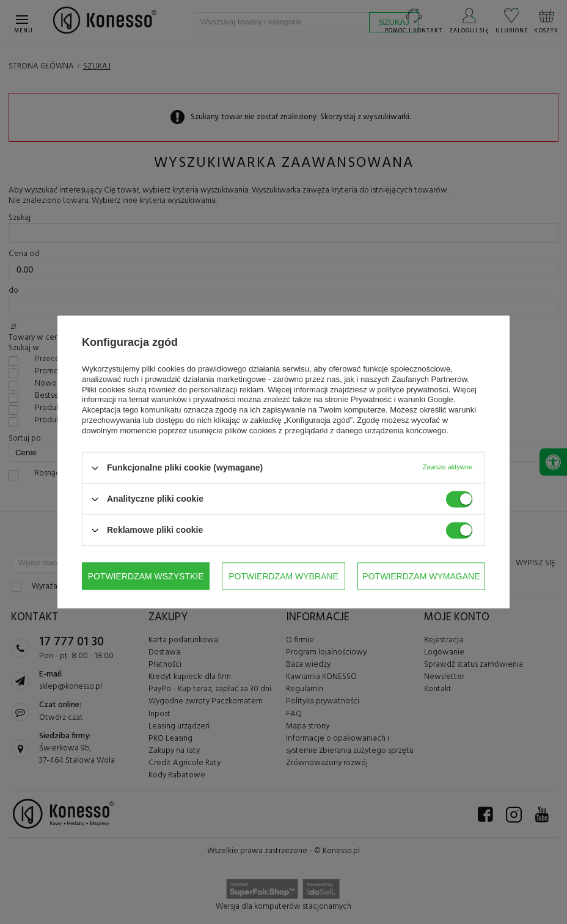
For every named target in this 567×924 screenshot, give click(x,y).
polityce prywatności (412, 390)
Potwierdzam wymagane (281, 576)
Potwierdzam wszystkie (422, 576)
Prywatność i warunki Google (402, 400)
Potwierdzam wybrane (144, 576)
